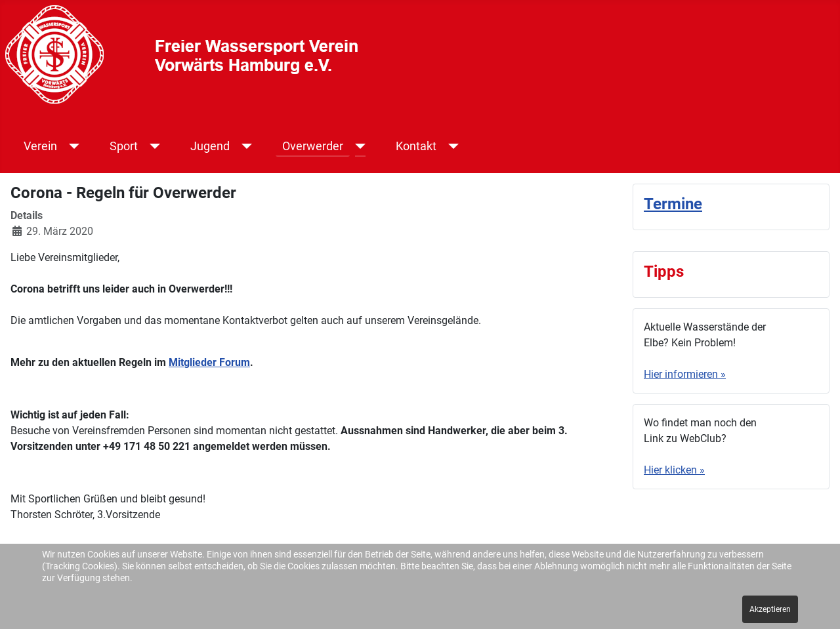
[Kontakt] (451, 146)
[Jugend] (244, 146)
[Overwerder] (358, 146)
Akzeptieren (770, 609)
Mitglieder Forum (209, 362)
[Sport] (153, 146)
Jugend (210, 146)
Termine (673, 204)
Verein (40, 146)
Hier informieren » (685, 374)
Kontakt (416, 146)
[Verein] (72, 146)
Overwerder (313, 146)
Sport (124, 146)
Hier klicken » (674, 470)
